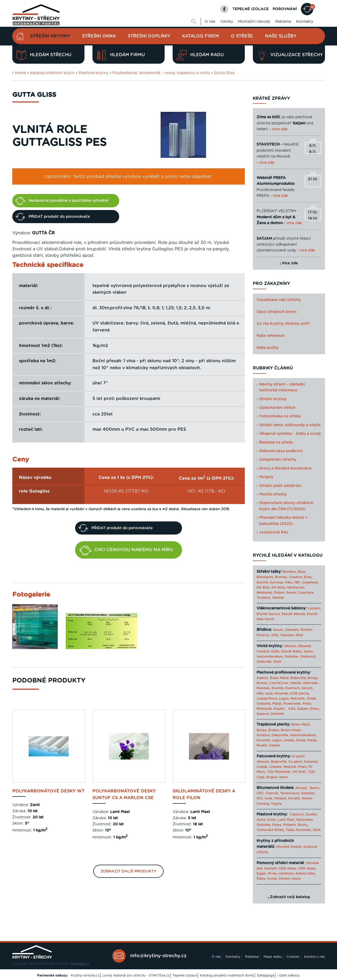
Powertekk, (293, 704)
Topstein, (287, 635)
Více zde (290, 263)
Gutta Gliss (224, 73)
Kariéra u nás (315, 957)
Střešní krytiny (50, 36)
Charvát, (272, 793)
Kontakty (305, 22)
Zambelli (277, 714)
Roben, (280, 593)
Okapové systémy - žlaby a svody (290, 434)
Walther (278, 598)
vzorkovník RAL (274, 532)
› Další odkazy (288, 975)
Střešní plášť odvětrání (280, 486)
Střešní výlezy (290, 879)
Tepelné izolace (185, 975)
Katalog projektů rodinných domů (227, 975)
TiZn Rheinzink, (279, 772)
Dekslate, (292, 630)
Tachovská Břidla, (271, 830)
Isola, (269, 693)
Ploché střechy (273, 494)
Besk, (302, 572)
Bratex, (262, 683)
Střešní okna (99, 36)
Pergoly (266, 477)
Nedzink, (290, 767)
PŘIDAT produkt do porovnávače (53, 217)
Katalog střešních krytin (52, 73)
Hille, (260, 693)
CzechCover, (279, 683)
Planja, (277, 704)
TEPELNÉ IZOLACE (251, 9)
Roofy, (303, 825)
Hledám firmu (121, 55)
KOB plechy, (300, 693)
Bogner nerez (277, 777)
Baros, (315, 788)
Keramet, (281, 693)
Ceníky (227, 22)
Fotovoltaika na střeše (280, 416)
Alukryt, (263, 678)
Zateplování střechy (278, 460)
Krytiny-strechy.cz (85, 975)
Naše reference (270, 336)
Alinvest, (290, 646)
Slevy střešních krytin (277, 312)
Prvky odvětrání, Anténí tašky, (292, 874)
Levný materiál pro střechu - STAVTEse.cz (136, 975)
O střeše (242, 36)
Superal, (263, 714)
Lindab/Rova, (267, 699)
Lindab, (289, 740)
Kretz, (272, 820)
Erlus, (308, 577)
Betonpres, (265, 577)
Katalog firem (201, 36)
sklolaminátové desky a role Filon (204, 795)
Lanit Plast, (287, 820)
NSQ (299, 635)
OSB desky (288, 868)
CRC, (261, 793)
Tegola (276, 804)
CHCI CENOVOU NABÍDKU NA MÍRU (126, 551)
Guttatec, (308, 793)
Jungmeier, (310, 582)
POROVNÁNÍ (285, 9)
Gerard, (307, 688)
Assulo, (278, 630)
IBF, (298, 582)
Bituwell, (305, 646)
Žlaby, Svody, (267, 879)
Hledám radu (200, 55)
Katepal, (280, 798)
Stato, (315, 709)
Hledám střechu (44, 55)
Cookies (293, 957)
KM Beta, (279, 588)
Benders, (290, 572)
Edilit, (276, 651)
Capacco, (297, 814)
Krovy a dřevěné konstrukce (285, 468)
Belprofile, (279, 762)
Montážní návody (254, 22)
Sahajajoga (266, 975)
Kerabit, (294, 798)
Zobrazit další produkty (128, 871)
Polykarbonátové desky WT (48, 791)
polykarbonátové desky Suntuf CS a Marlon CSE (124, 795)
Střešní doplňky (149, 36)
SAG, (292, 709)
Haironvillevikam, (270, 657)
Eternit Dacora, (269, 614)
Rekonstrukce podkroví (281, 451)
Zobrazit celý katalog (290, 897)
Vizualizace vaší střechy (279, 300)
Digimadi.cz (80, 964)
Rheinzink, (265, 709)
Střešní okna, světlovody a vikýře (290, 425)
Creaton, (296, 577)
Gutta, (309, 651)
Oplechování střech (277, 408)
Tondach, (264, 598)
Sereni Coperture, (300, 593)
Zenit (277, 662)
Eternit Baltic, (292, 651)
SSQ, (275, 635)
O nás (210, 22)
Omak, (312, 699)
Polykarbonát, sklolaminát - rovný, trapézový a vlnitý (161, 73)
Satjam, (303, 709)
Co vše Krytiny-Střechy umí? (283, 324)
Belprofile (298, 678)
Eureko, (312, 814)
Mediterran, (296, 588)
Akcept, (301, 788)
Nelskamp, (265, 593)
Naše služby (281, 36)
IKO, (260, 798)
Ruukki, (279, 709)
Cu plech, (296, 762)
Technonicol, (290, 793)
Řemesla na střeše (276, 443)
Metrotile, (298, 699)
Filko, (289, 582)
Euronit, (263, 582)
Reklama (283, 22)
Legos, (284, 699)
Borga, (313, 678)
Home (20, 73)
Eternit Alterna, (294, 614)
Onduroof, (308, 657)
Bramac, (282, 577)
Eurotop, (277, 582)
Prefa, (307, 704)
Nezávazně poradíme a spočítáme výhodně (62, 201)
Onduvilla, (264, 662)
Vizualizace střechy (290, 55)
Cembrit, (314, 608)
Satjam (275, 745)
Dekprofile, (280, 735)
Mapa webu (273, 957)
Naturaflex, (305, 820)
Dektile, (296, 683)
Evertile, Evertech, (286, 688)
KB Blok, (264, 588)
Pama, (277, 825)
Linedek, (276, 767)
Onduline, (292, 657)
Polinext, (290, 825)
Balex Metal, (280, 678)
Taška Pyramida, (299, 830)
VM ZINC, (300, 772)
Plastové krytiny (94, 73)
